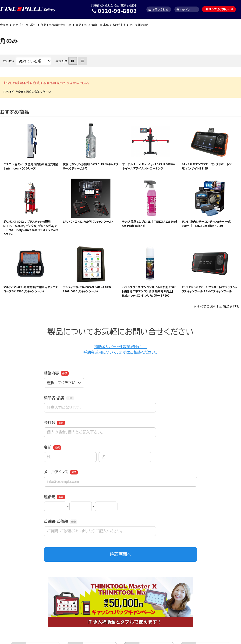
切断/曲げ (119, 25)
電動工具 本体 (100, 25)
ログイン (183, 9)
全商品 (4, 25)
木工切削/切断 (139, 25)
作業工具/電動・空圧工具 (56, 25)
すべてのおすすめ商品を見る (218, 306)
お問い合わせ (158, 9)
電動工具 (81, 25)
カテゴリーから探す (25, 25)
